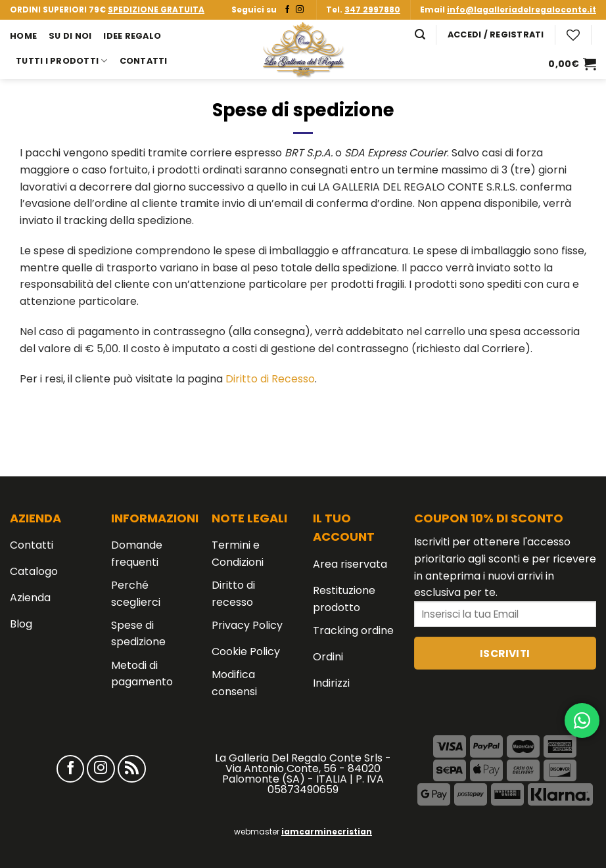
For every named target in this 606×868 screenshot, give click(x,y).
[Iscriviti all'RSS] (132, 769)
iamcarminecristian (327, 832)
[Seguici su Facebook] (287, 10)
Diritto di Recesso (270, 379)
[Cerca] (420, 34)
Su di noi (70, 36)
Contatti (144, 61)
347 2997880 (372, 10)
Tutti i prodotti (62, 61)
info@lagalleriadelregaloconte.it (522, 10)
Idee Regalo (132, 36)
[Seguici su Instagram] (300, 10)
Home (23, 36)
